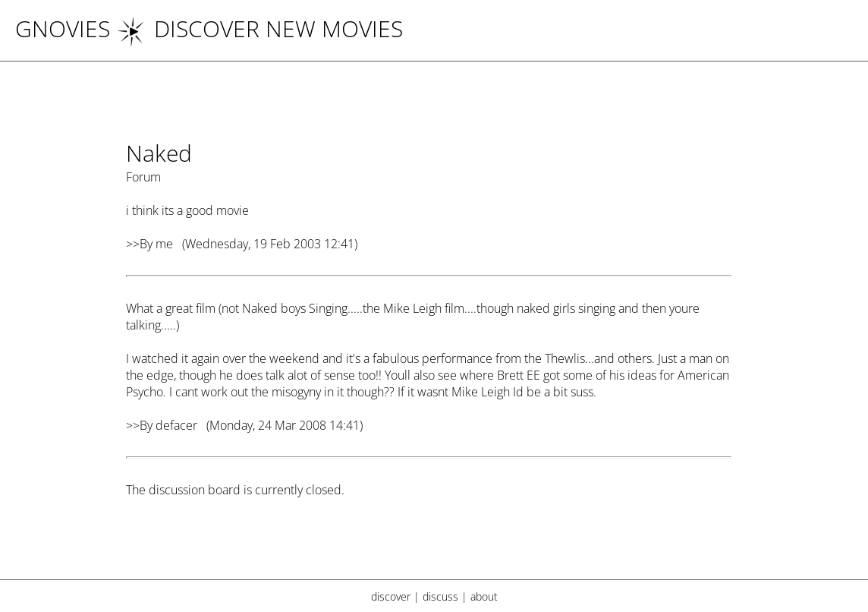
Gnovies (63, 28)
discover (391, 596)
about (484, 596)
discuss (440, 596)
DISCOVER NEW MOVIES (259, 28)
